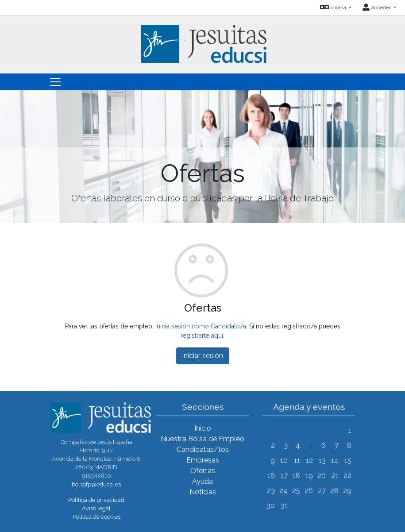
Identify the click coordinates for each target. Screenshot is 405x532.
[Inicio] (203, 39)
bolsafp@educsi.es (96, 484)
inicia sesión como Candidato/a (201, 326)
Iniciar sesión (202, 356)
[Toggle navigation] (55, 82)
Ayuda (202, 481)
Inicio (203, 428)
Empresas (203, 460)
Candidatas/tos (203, 449)
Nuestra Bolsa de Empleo (202, 439)
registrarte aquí (202, 335)
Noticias (203, 492)
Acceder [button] (377, 8)
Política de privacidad (96, 500)
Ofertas (203, 471)
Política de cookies (96, 517)
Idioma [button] (334, 8)
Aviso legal (96, 508)
